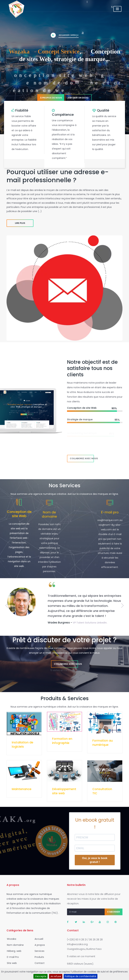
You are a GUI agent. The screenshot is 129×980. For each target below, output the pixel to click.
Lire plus (20, 223)
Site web (11, 963)
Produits (38, 957)
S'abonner (114, 912)
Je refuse (56, 976)
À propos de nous (51, 98)
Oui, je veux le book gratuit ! (95, 860)
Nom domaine (14, 945)
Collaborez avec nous (82, 458)
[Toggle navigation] (117, 9)
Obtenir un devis (78, 98)
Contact (39, 963)
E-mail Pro (12, 957)
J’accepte (40, 976)
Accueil (38, 939)
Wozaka (10, 939)
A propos (39, 945)
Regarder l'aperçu (65, 35)
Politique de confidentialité (81, 976)
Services (38, 951)
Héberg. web (13, 951)
